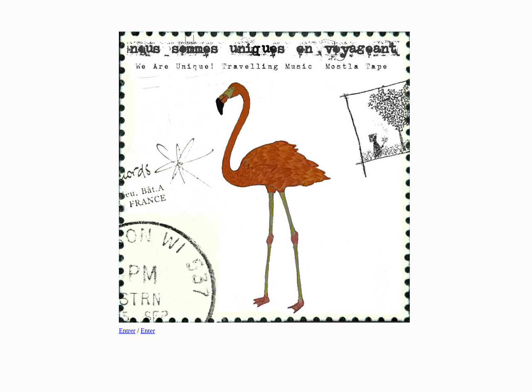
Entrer (127, 331)
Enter (148, 331)
